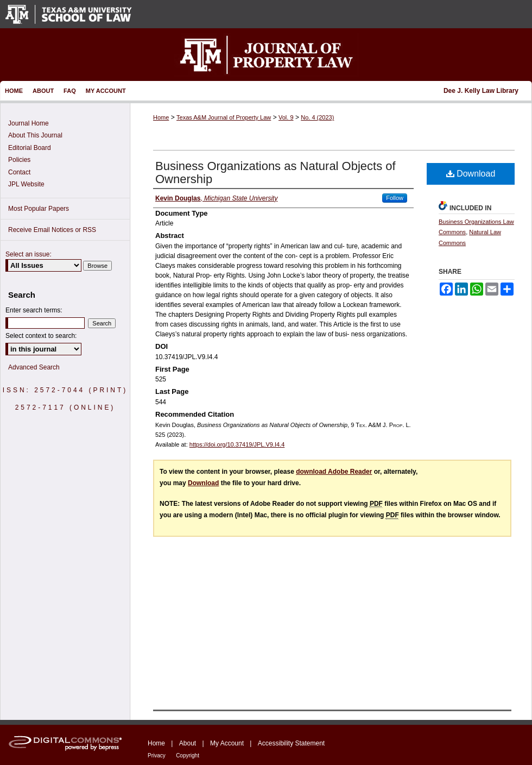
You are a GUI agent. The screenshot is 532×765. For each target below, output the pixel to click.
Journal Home (28, 123)
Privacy (157, 755)
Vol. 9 (286, 117)
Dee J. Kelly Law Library (481, 91)
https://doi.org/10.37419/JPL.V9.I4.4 (237, 444)
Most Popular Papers (39, 209)
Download (471, 174)
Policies (19, 160)
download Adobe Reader (334, 472)
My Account (227, 743)
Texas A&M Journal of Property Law (224, 117)
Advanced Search (34, 367)
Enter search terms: (34, 310)
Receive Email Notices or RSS (52, 230)
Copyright (188, 755)
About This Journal (35, 135)
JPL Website (26, 184)
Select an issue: (28, 254)
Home (161, 117)
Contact (19, 172)
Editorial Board (30, 148)
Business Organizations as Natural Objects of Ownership (275, 173)
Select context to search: (41, 336)
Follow (395, 198)
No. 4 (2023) (317, 117)
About (188, 743)
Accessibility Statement (291, 743)
